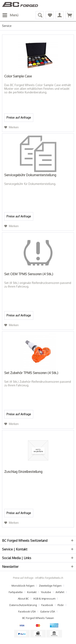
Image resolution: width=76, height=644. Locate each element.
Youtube (46, 592)
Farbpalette (16, 592)
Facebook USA (27, 611)
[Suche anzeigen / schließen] (40, 15)
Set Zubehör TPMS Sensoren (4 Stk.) (31, 373)
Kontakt (32, 592)
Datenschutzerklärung (23, 605)
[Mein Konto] (60, 15)
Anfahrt (60, 592)
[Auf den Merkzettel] (11, 127)
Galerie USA (48, 611)
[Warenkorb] (70, 15)
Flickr (61, 605)
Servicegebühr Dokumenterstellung (30, 175)
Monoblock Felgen (23, 586)
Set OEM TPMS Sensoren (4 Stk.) (29, 274)
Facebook (47, 605)
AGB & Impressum (44, 599)
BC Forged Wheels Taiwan (38, 618)
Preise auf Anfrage (19, 118)
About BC (23, 599)
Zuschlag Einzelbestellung (23, 472)
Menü (10, 15)
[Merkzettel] (50, 15)
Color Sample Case (18, 76)
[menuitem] (10, 15)
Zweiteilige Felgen (50, 586)
